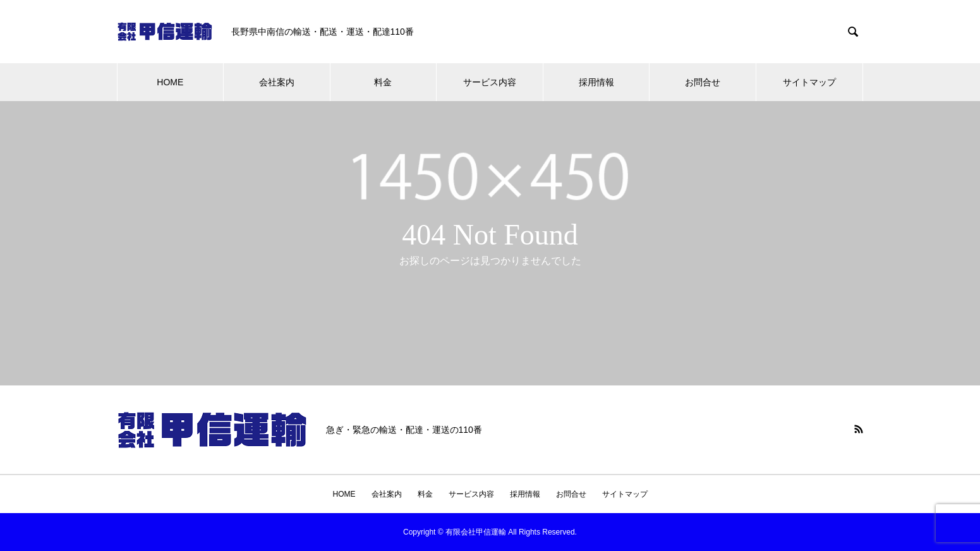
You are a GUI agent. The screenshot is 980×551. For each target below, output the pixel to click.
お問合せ (703, 82)
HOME (170, 82)
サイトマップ (809, 82)
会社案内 (277, 82)
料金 (383, 82)
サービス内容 (490, 82)
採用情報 (596, 82)
